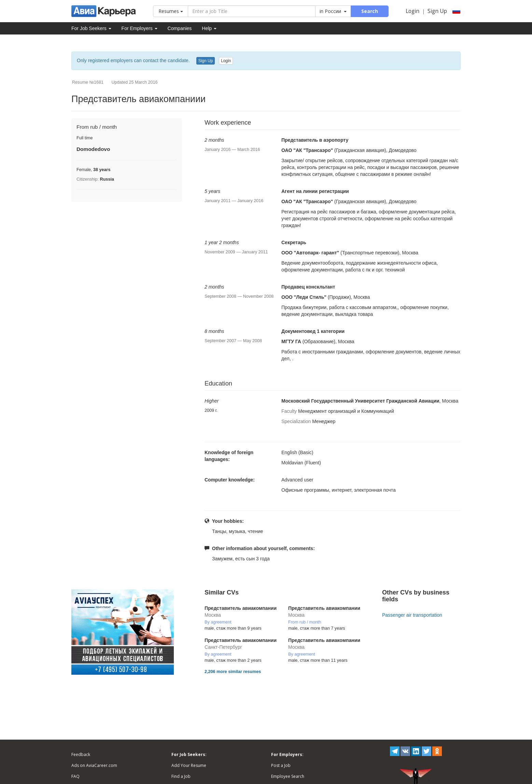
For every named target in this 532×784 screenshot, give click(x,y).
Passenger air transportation (412, 615)
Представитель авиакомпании (241, 608)
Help (209, 28)
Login (412, 11)
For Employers (139, 28)
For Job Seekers (91, 28)
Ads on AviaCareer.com (94, 765)
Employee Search (288, 776)
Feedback (81, 754)
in (333, 11)
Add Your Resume (189, 765)
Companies (180, 28)
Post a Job (281, 765)
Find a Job (181, 776)
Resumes (171, 11)
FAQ (75, 776)
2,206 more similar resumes (233, 672)
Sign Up (437, 11)
